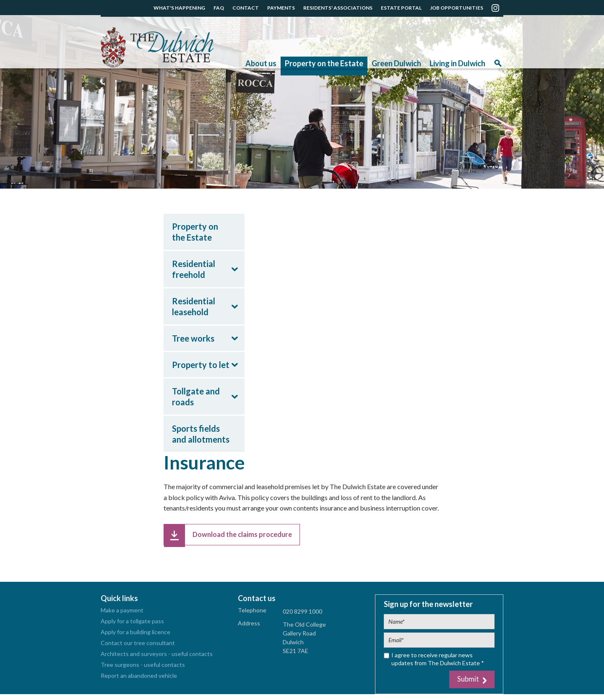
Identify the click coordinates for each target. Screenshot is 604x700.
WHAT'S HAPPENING (179, 8)
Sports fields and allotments (201, 434)
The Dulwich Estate (157, 47)
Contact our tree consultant (138, 647)
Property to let (201, 365)
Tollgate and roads (196, 397)
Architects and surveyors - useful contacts (157, 658)
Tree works (193, 338)
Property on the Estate (324, 63)
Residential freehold (194, 269)
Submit (466, 684)
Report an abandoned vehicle (139, 680)
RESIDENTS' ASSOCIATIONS (338, 8)
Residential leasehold (194, 306)
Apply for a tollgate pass (132, 625)
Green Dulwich (396, 63)
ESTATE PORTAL (401, 8)
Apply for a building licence (135, 636)
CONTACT (246, 8)
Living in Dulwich (457, 63)
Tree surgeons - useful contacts (143, 669)
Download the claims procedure (250, 536)
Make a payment (122, 614)
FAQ (219, 8)
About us (261, 63)
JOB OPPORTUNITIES (457, 8)
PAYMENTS (281, 8)
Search (498, 66)
